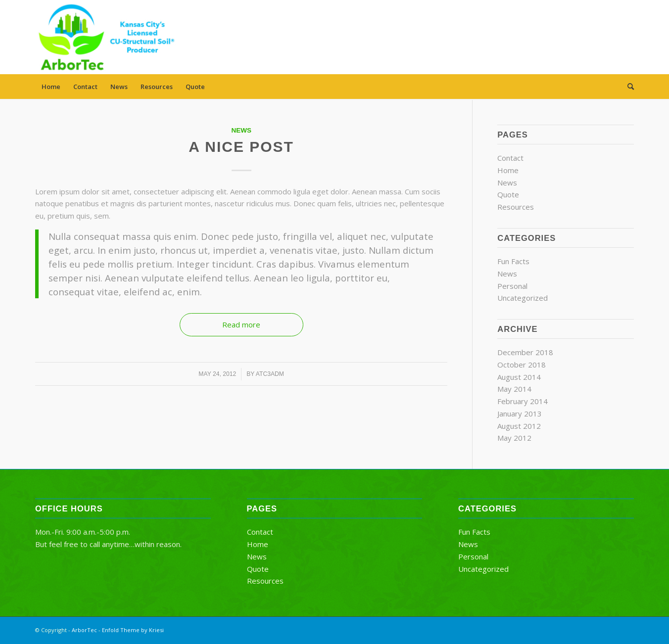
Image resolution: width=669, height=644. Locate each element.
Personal (512, 286)
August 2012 (519, 426)
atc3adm (270, 374)
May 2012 (514, 438)
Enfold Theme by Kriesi (133, 630)
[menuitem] (627, 87)
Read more (241, 324)
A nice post (241, 147)
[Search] (627, 87)
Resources (157, 87)
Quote (195, 87)
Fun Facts (513, 261)
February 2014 (523, 401)
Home (51, 87)
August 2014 (519, 377)
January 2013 (520, 414)
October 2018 (522, 365)
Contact (85, 87)
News (119, 87)
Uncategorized (523, 298)
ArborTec (84, 630)
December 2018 (525, 352)
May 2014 (514, 389)
